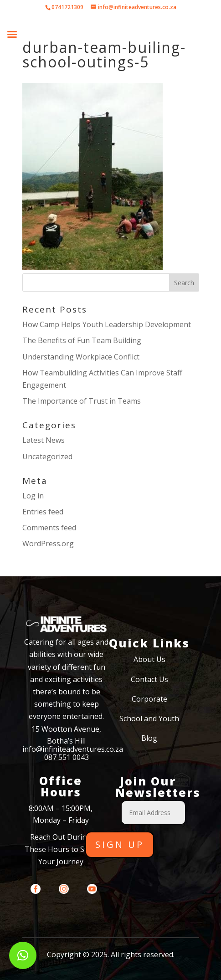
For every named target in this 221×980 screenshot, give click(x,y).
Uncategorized (47, 457)
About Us (149, 659)
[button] (23, 955)
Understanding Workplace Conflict (81, 357)
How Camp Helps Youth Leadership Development (107, 324)
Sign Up (120, 844)
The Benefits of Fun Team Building (82, 340)
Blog (149, 738)
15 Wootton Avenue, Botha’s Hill (66, 735)
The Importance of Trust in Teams (82, 401)
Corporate (149, 699)
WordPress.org (48, 544)
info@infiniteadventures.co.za (73, 749)
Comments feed (49, 528)
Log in (33, 496)
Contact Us (149, 679)
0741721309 (67, 7)
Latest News (44, 440)
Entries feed (43, 512)
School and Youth (149, 718)
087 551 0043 (67, 757)
